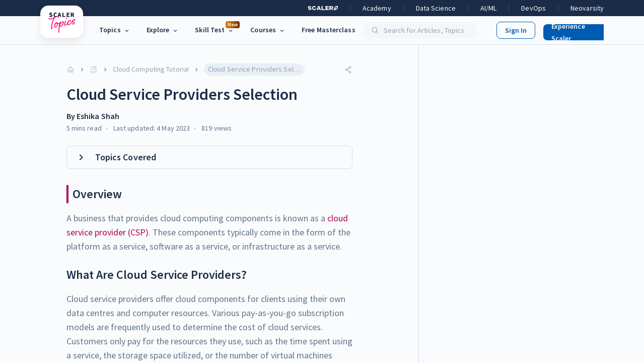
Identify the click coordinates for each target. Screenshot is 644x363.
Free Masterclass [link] (329, 30)
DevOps (533, 8)
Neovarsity (587, 8)
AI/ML (489, 8)
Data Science (436, 8)
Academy (377, 8)
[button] (575, 30)
